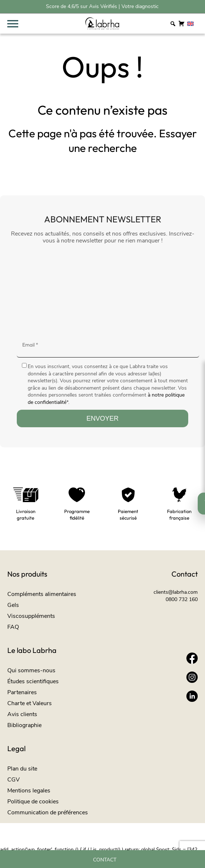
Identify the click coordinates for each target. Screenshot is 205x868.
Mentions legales (29, 791)
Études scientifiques (33, 681)
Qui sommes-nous (31, 670)
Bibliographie (24, 725)
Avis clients (22, 714)
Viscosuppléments (31, 616)
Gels (13, 605)
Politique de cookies (33, 802)
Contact (105, 860)
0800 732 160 (182, 599)
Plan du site (22, 769)
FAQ (13, 627)
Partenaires (22, 692)
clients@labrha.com (176, 592)
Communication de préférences (48, 812)
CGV (13, 780)
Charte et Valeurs (30, 703)
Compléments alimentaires (42, 594)
